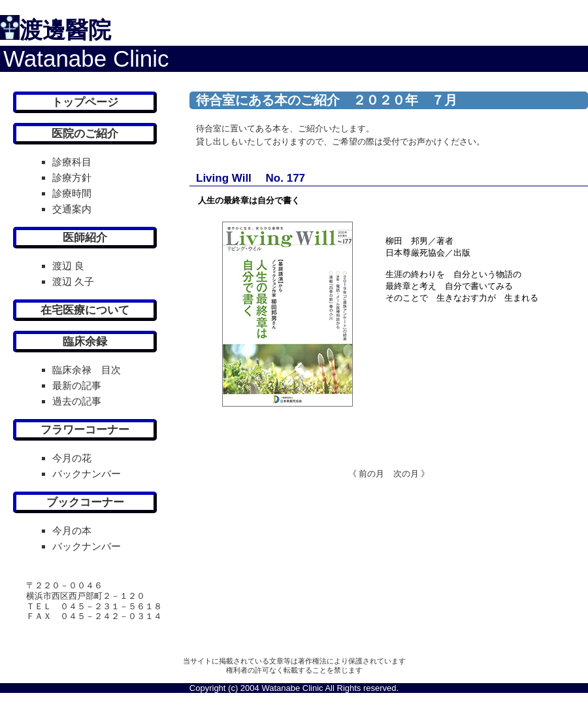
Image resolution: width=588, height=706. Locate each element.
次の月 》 (407, 474)
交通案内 (72, 209)
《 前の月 (367, 474)
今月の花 (72, 458)
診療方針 (72, 177)
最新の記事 (77, 385)
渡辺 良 (68, 266)
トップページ (85, 102)
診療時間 (72, 193)
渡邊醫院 (65, 30)
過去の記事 (77, 401)
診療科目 (72, 162)
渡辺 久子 (73, 281)
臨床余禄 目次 (87, 370)
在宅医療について (85, 310)
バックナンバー (87, 474)
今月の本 (72, 530)
